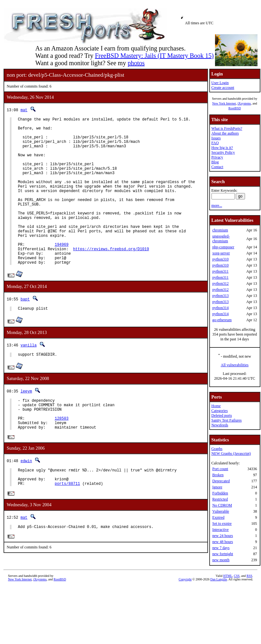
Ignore (217, 487)
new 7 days (221, 548)
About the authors (225, 133)
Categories (219, 411)
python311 (220, 271)
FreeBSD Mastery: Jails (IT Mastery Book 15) (154, 56)
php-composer (223, 247)
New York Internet (224, 103)
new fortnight (223, 554)
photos (136, 63)
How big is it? (222, 148)
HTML (228, 609)
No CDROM (222, 505)
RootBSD (235, 108)
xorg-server (221, 253)
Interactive (220, 530)
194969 (61, 272)
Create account (223, 88)
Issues (216, 138)
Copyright (185, 612)
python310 (220, 259)
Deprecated (221, 481)
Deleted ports (221, 415)
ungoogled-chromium (221, 239)
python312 (220, 283)
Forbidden (220, 493)
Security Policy (223, 152)
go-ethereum (222, 320)
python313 (220, 296)
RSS (249, 609)
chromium (220, 230)
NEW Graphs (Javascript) (231, 454)
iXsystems (244, 103)
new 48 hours (223, 542)
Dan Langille (219, 612)
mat (24, 110)
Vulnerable (221, 511)
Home (216, 406)
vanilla (28, 378)
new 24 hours (223, 536)
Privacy (217, 157)
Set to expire (222, 524)
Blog (215, 162)
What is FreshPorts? (227, 128)
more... (217, 206)
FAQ (215, 143)
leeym (26, 425)
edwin (26, 501)
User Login (220, 83)
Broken (218, 475)
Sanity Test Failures (226, 420)
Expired (218, 517)
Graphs (217, 449)
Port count (220, 469)
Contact (217, 167)
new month (221, 560)
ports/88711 (67, 528)
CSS (237, 609)
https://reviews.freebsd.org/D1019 (111, 278)
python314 (220, 308)
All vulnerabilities (235, 365)
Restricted (220, 499)
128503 (61, 457)
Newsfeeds (220, 425)
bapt (25, 331)
